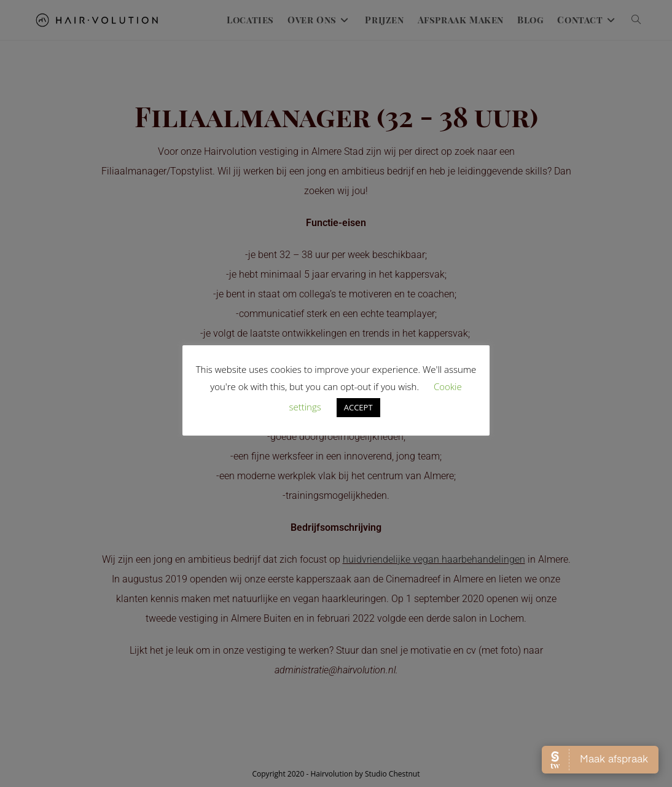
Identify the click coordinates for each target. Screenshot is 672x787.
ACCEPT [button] (358, 407)
